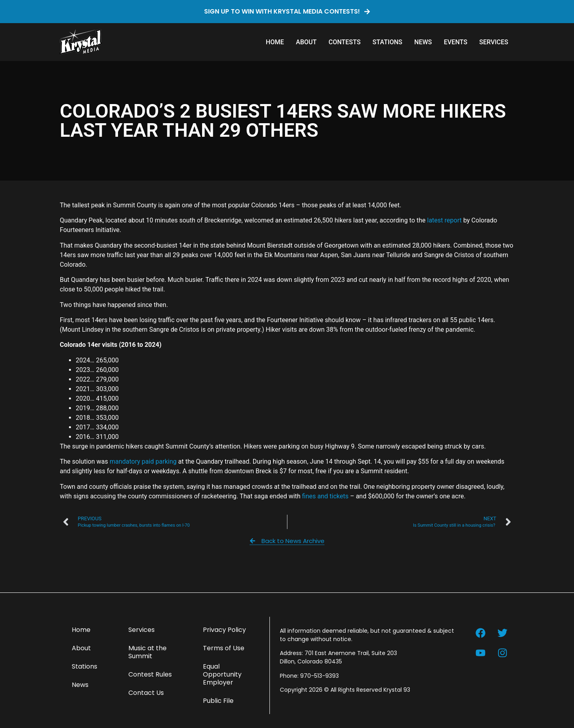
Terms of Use (224, 648)
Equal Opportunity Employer (222, 674)
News (423, 42)
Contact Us (146, 693)
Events (455, 42)
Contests (344, 42)
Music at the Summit (147, 652)
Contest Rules (150, 674)
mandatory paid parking (143, 461)
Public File (218, 701)
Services (494, 42)
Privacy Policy (224, 630)
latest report (445, 220)
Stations (388, 42)
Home (275, 42)
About (306, 42)
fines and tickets (325, 496)
